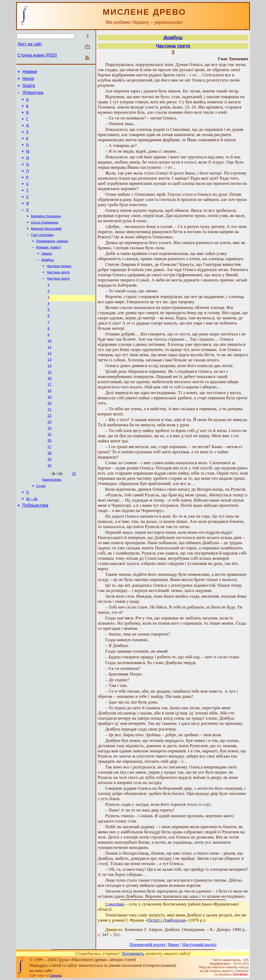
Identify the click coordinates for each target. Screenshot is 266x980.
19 (49, 430)
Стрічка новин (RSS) (37, 55)
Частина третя (58, 301)
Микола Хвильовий (46, 247)
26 (49, 477)
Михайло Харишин (46, 234)
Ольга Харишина (45, 241)
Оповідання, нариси (52, 261)
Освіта (29, 88)
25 (49, 470)
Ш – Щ (32, 540)
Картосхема (52, 519)
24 (49, 463)
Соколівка (115, 904)
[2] (74, 512)
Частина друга (58, 295)
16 (49, 409)
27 (49, 484)
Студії (41, 525)
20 (49, 436)
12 (49, 382)
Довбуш (48, 281)
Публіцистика (35, 547)
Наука (28, 80)
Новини (30, 72)
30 (49, 504)
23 (49, 457)
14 (49, 396)
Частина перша (59, 288)
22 (49, 450)
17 (49, 416)
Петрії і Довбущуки (166, 920)
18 (49, 423)
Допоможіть (133, 954)
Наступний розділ (199, 945)
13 (49, 389)
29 (49, 497)
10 (49, 369)
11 (49, 376)
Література (33, 96)
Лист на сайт (30, 44)
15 (49, 403)
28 (49, 490)
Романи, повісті (48, 268)
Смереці (56, 976)
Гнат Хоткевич (42, 254)
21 (49, 443)
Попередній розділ (147, 945)
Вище (174, 945)
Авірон (47, 274)
